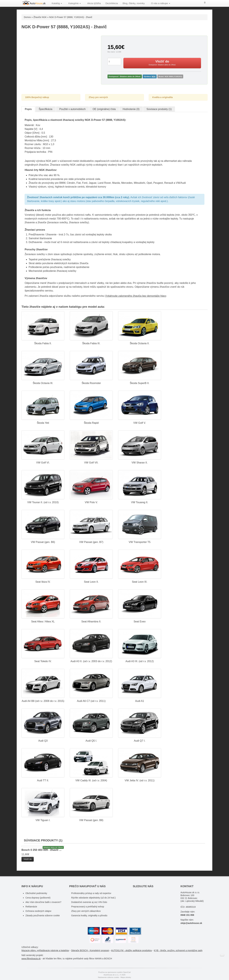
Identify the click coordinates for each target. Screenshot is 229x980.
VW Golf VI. (43, 463)
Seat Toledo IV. (43, 661)
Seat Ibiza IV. (43, 582)
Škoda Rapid (91, 423)
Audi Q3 (43, 741)
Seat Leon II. (91, 582)
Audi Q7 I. (140, 741)
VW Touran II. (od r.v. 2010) (43, 502)
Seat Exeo (140, 621)
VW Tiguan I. (43, 820)
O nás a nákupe (161, 3)
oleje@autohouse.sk (191, 923)
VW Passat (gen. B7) (91, 542)
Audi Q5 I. (91, 741)
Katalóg (57, 3)
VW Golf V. (140, 423)
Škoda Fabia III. (91, 343)
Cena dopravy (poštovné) (38, 898)
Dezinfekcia (112, 3)
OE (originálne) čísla (104, 109)
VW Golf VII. (91, 463)
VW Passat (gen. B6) (43, 542)
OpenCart (127, 972)
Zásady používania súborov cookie (43, 915)
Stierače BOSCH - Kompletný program (90, 950)
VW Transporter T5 (140, 542)
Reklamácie (31, 907)
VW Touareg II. (140, 502)
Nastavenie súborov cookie (108, 977)
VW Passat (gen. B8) (91, 820)
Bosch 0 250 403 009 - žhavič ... (41, 850)
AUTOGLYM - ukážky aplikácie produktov (131, 950)
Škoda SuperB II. (140, 383)
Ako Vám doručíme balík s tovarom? (43, 902)
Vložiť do (28, 859)
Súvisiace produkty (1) (159, 109)
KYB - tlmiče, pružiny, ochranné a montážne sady (178, 950)
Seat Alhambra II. (91, 621)
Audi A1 (140, 701)
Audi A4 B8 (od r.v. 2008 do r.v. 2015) (43, 701)
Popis (28, 109)
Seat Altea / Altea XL (43, 621)
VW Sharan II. (140, 463)
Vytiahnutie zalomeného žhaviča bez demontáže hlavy (136, 296)
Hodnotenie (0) (131, 109)
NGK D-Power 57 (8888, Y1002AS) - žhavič (71, 17)
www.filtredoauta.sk (31, 959)
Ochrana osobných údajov (38, 911)
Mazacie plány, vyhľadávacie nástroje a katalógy (45, 950)
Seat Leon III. (140, 582)
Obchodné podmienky (36, 893)
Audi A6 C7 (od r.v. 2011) (91, 701)
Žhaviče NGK (40, 17)
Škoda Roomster (91, 383)
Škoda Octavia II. (140, 343)
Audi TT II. (43, 780)
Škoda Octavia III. (43, 383)
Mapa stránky (126, 977)
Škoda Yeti (43, 423)
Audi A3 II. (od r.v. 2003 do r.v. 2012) (91, 661)
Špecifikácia (46, 109)
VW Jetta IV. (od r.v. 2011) (140, 780)
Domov (27, 17)
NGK (154, 76)
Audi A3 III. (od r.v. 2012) (140, 661)
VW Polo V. (91, 502)
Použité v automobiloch (72, 109)
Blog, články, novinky (134, 3)
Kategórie (75, 3)
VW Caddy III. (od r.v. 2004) (91, 780)
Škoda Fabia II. (43, 343)
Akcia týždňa (94, 3)
